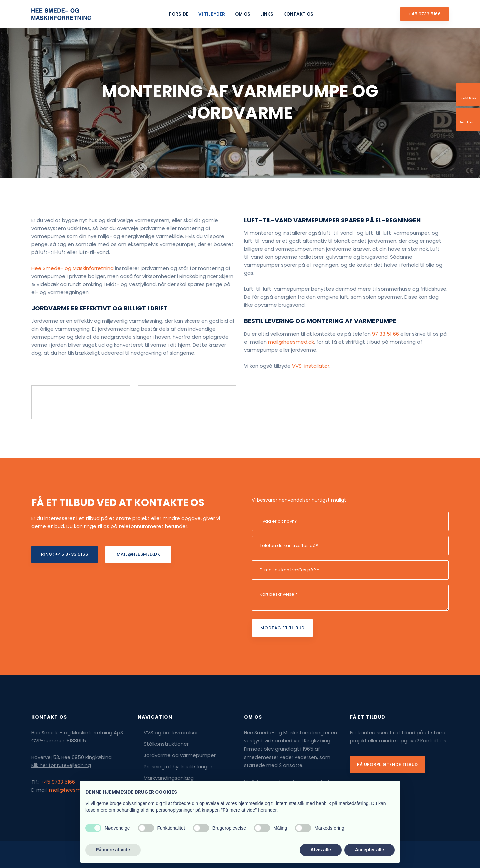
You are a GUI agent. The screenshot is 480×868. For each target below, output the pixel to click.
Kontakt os (298, 14)
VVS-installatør (311, 366)
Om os (243, 14)
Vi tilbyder (212, 14)
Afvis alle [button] (320, 850)
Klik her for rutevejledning (61, 765)
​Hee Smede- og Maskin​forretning (72, 268)
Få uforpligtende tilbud (387, 764)
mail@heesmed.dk (291, 342)
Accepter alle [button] (369, 850)
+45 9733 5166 (58, 782)
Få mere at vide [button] (113, 850)
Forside (179, 14)
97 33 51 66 (385, 334)
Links (267, 14)
